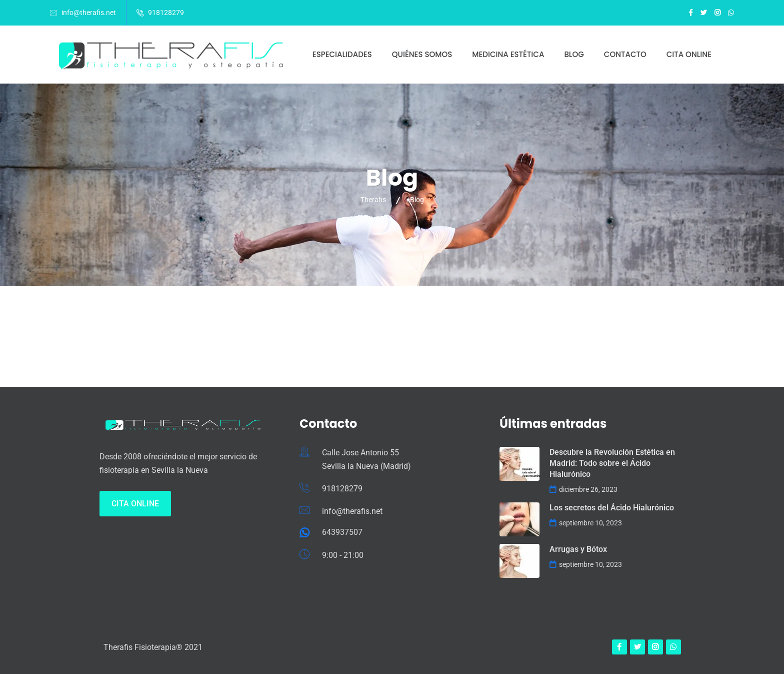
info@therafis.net (89, 13)
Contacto (625, 54)
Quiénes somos (422, 54)
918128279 (166, 13)
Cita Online (135, 504)
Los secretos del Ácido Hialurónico (612, 508)
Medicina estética (508, 54)
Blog (574, 54)
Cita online (689, 54)
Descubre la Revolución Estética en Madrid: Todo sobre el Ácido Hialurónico (612, 463)
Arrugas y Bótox (578, 549)
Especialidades (342, 54)
